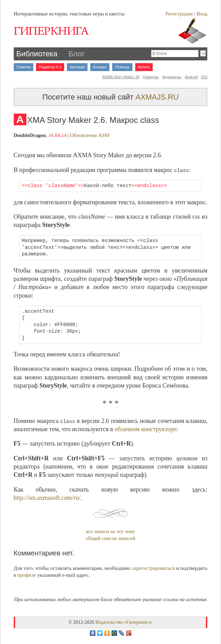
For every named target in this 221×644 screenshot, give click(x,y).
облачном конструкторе (146, 429)
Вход (202, 14)
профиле (27, 575)
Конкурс (100, 67)
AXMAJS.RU (157, 97)
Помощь (122, 67)
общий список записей (110, 538)
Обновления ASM (90, 135)
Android (191, 77)
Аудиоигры (172, 77)
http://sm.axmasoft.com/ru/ (47, 498)
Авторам (77, 67)
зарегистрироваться (153, 568)
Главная (24, 67)
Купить (144, 67)
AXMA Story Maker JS (121, 77)
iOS (204, 77)
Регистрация (179, 14)
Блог (77, 54)
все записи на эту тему (110, 531)
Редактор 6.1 (50, 67)
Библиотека (37, 54)
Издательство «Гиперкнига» (124, 622)
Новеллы (151, 77)
